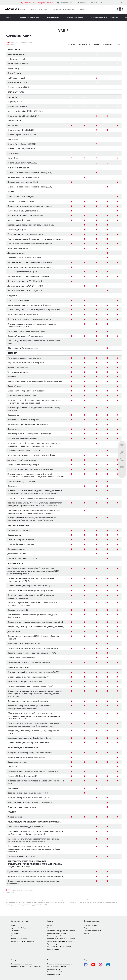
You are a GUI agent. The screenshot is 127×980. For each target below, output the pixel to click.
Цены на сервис (53, 949)
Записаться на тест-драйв (107, 17)
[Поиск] (116, 2)
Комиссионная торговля (20, 936)
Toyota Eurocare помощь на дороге (60, 941)
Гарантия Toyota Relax (55, 936)
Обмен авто (15, 930)
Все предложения (65, 3)
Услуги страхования (91, 928)
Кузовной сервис (54, 944)
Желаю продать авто (19, 938)
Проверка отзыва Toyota (56, 933)
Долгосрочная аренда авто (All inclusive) (26, 966)
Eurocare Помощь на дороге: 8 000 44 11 (37, 3)
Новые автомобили (39, 9)
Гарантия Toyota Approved (21, 928)
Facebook (86, 965)
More (90, 9)
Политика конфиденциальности (59, 964)
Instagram (101, 965)
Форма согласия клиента (56, 966)
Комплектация (53, 17)
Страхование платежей (93, 930)
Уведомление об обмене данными (60, 972)
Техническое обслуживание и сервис (61, 930)
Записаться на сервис (55, 928)
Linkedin (108, 965)
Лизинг (86, 933)
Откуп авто (15, 933)
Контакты (94, 2)
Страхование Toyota (91, 925)
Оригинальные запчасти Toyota (59, 946)
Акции (50, 925)
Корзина (82, 3)
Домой (8, 17)
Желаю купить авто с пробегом (22, 941)
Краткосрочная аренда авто (21, 964)
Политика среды (53, 969)
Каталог (14, 925)
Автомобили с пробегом (63, 9)
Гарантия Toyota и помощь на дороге (61, 938)
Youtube (93, 965)
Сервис (82, 9)
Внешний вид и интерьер (29, 17)
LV (122, 2)
